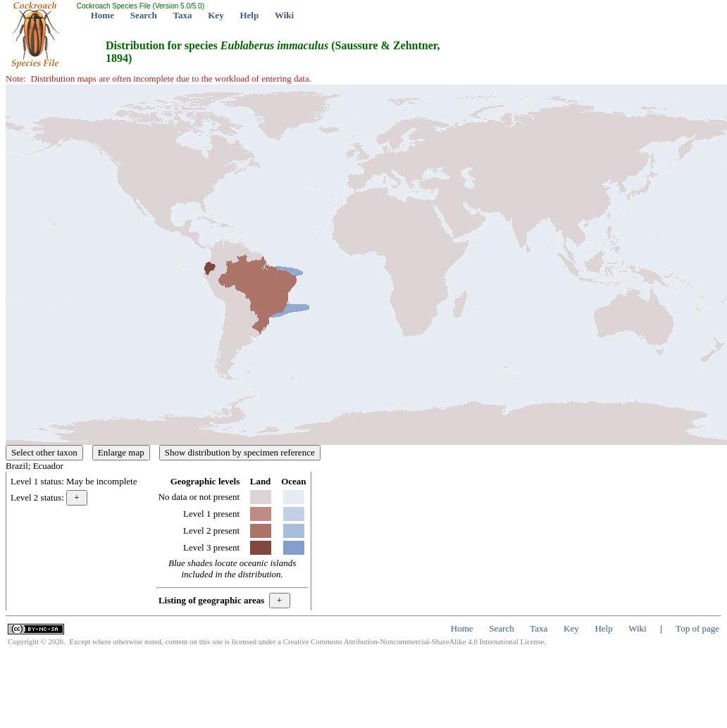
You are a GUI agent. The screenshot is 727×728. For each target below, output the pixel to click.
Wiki (284, 15)
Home (102, 15)
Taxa (183, 15)
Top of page (697, 628)
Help (249, 15)
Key (216, 15)
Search (144, 15)
